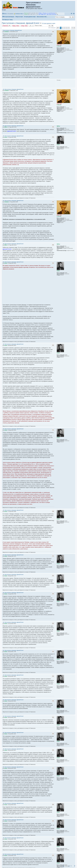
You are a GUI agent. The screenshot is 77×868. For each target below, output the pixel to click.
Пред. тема (16, 26)
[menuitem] (74, 14)
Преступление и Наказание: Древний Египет (21, 23)
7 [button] (72, 28)
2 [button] (63, 28)
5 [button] (69, 28)
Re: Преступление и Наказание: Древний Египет (13, 89)
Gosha (58, 145)
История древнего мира (49, 23)
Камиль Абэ (27, 13)
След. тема (24, 26)
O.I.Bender (59, 46)
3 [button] (65, 28)
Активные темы (19, 14)
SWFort (58, 126)
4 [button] (67, 28)
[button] (58, 28)
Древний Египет (12, 131)
